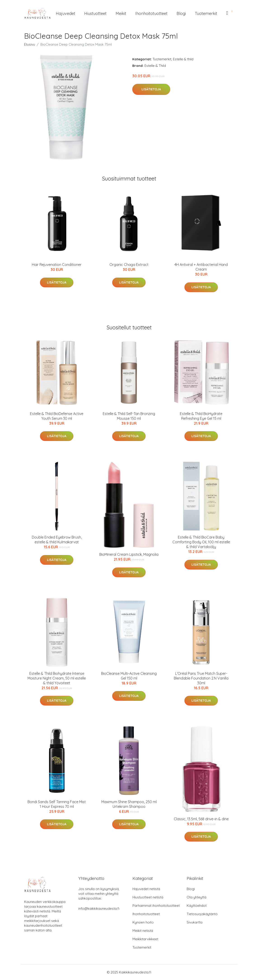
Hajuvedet (65, 13)
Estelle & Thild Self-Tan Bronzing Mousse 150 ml (129, 416)
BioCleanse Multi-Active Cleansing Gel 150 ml (129, 676)
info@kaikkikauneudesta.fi (99, 908)
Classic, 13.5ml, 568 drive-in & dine (201, 819)
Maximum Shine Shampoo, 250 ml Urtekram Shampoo (129, 804)
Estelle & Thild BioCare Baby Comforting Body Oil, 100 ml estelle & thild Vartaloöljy (201, 542)
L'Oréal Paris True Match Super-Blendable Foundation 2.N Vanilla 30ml (201, 678)
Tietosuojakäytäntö (202, 914)
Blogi (181, 13)
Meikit (121, 13)
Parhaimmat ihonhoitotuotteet (156, 906)
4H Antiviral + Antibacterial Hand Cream (201, 267)
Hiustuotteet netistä (148, 897)
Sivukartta (195, 922)
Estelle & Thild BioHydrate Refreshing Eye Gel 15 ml (201, 416)
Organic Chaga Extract (129, 265)
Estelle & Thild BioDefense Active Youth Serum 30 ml (57, 416)
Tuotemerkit (206, 13)
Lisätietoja (151, 89)
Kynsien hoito (143, 922)
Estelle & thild (183, 59)
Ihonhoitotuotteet (151, 13)
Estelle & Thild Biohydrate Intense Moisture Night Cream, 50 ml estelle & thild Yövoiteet (57, 678)
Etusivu (30, 44)
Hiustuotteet (95, 13)
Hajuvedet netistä (146, 889)
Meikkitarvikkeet (145, 939)
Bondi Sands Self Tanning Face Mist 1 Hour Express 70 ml (57, 804)
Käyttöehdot (197, 906)
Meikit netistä (143, 931)
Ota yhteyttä (196, 897)
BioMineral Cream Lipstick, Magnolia (129, 554)
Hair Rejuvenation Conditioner (57, 265)
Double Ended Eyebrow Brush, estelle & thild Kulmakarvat (57, 540)
